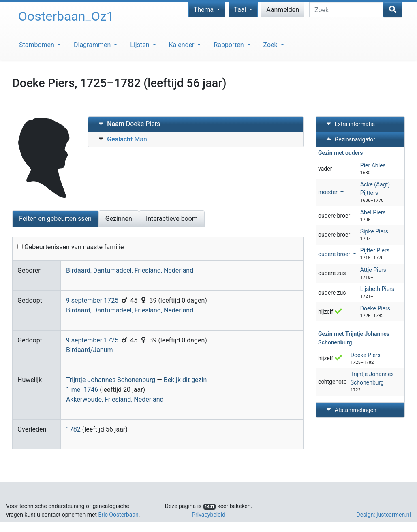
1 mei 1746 (82, 390)
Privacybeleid (208, 515)
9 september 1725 (92, 300)
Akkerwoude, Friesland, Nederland (115, 399)
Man (122, 139)
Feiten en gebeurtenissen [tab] (55, 219)
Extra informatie (350, 124)
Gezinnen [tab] (119, 219)
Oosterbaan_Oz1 (66, 16)
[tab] (196, 124)
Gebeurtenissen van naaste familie (71, 247)
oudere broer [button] (335, 254)
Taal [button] (241, 10)
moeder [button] (328, 192)
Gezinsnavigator (350, 139)
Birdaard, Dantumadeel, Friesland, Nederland (130, 270)
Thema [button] (205, 10)
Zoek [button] (271, 45)
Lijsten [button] (140, 45)
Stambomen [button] (37, 45)
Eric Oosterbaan (118, 515)
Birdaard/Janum (90, 350)
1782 (73, 429)
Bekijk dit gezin (185, 380)
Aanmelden (283, 10)
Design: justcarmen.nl (384, 515)
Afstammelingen (350, 410)
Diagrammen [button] (93, 45)
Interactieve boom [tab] (172, 219)
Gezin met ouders (340, 153)
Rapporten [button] (229, 45)
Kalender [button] (183, 45)
